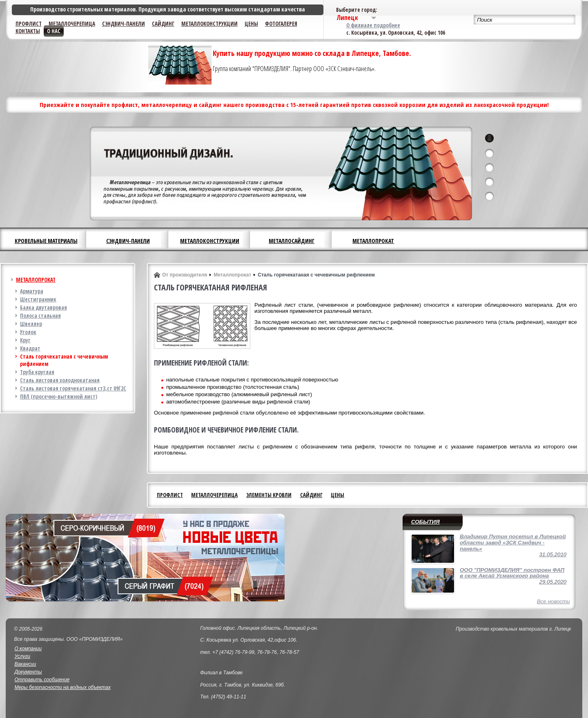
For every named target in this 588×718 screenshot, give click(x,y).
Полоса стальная (40, 316)
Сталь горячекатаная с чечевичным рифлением (64, 360)
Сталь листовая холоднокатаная (60, 380)
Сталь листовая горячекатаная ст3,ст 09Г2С (73, 388)
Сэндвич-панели (124, 24)
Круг (25, 340)
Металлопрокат (373, 241)
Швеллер (31, 324)
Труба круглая (37, 372)
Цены (251, 24)
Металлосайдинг (292, 241)
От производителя (185, 275)
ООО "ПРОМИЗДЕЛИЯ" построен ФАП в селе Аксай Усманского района (512, 573)
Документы (28, 672)
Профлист (29, 24)
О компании (28, 649)
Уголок (28, 332)
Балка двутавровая (43, 308)
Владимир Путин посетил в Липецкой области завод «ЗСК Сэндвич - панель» (513, 542)
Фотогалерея (281, 24)
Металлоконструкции (209, 24)
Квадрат (30, 348)
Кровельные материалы (46, 241)
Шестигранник (38, 299)
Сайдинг (163, 24)
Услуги (22, 656)
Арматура (32, 291)
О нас (54, 31)
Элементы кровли (269, 495)
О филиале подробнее (373, 25)
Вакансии (25, 664)
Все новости (553, 601)
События (425, 522)
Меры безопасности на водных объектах (62, 687)
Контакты (28, 31)
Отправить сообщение (42, 680)
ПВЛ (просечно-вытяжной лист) (59, 397)
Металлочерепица (72, 24)
